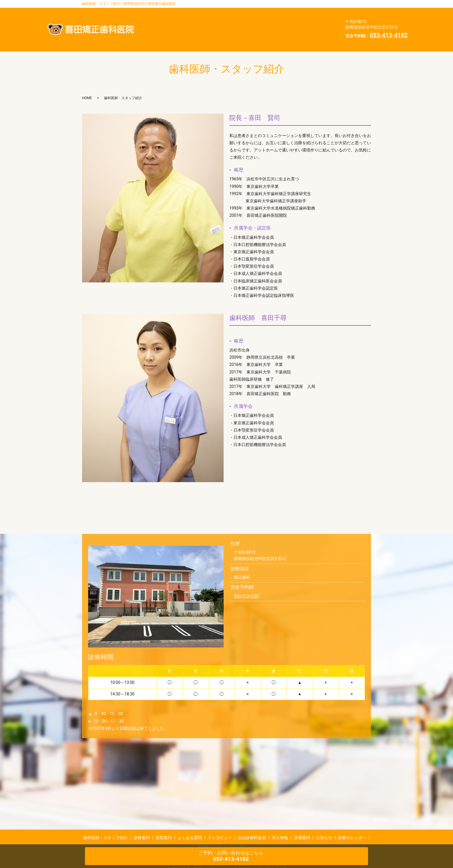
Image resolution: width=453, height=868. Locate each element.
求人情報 (276, 25)
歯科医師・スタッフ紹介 (211, 16)
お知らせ (196, 34)
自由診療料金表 (241, 25)
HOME (266, 34)
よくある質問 (319, 16)
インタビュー (200, 25)
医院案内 (285, 16)
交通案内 (306, 25)
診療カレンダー (232, 34)
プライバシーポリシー (306, 34)
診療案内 (256, 16)
